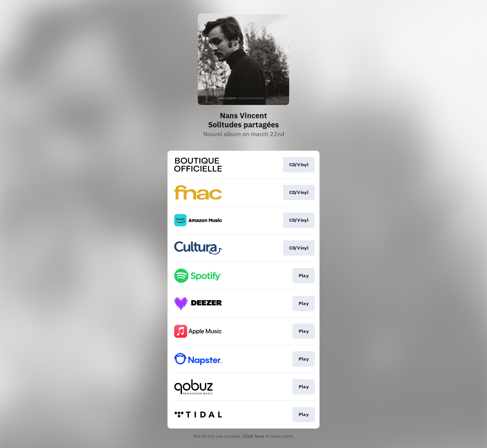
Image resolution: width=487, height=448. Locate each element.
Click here (254, 436)
